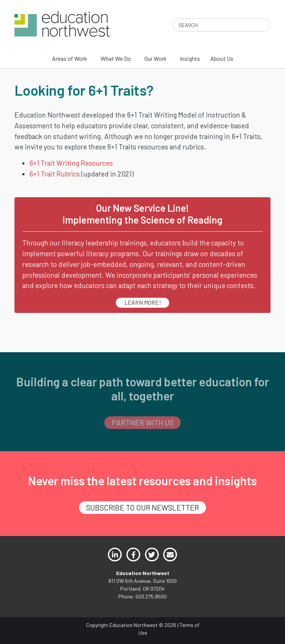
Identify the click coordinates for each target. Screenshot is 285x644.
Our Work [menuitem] (155, 58)
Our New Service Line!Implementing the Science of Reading (142, 214)
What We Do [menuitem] (116, 58)
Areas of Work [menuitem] (70, 58)
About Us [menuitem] (222, 58)
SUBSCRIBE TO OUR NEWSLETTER (142, 507)
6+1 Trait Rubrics (55, 174)
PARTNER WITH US (143, 422)
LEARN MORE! (143, 302)
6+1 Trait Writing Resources (71, 163)
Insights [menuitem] (190, 58)
